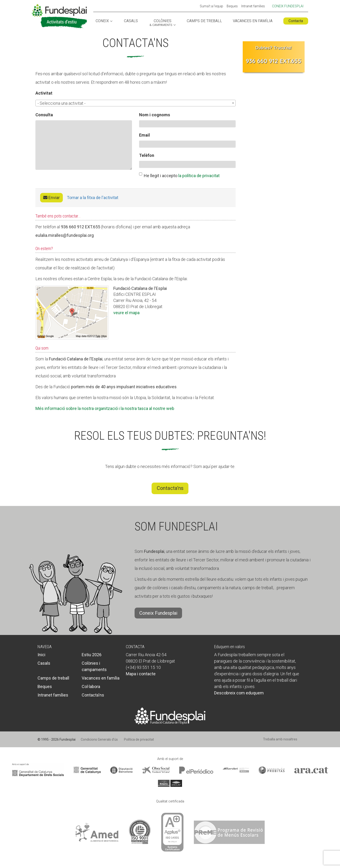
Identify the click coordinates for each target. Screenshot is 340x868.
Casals (131, 21)
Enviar (51, 198)
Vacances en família (253, 21)
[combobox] (136, 103)
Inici (41, 655)
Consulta (44, 115)
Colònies (161, 23)
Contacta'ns (170, 488)
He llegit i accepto (179, 175)
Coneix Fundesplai (288, 6)
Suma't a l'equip (211, 6)
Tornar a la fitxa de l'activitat (93, 198)
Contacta (296, 21)
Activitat (44, 93)
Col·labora (91, 686)
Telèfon (147, 155)
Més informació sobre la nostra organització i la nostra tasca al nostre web (105, 408)
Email (144, 135)
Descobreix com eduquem (239, 693)
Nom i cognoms (155, 115)
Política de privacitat (139, 739)
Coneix (102, 21)
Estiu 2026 (92, 655)
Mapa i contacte (141, 674)
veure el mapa (126, 313)
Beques (232, 6)
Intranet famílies (253, 6)
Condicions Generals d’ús (99, 739)
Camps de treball (204, 21)
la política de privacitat (199, 176)
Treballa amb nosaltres (280, 739)
